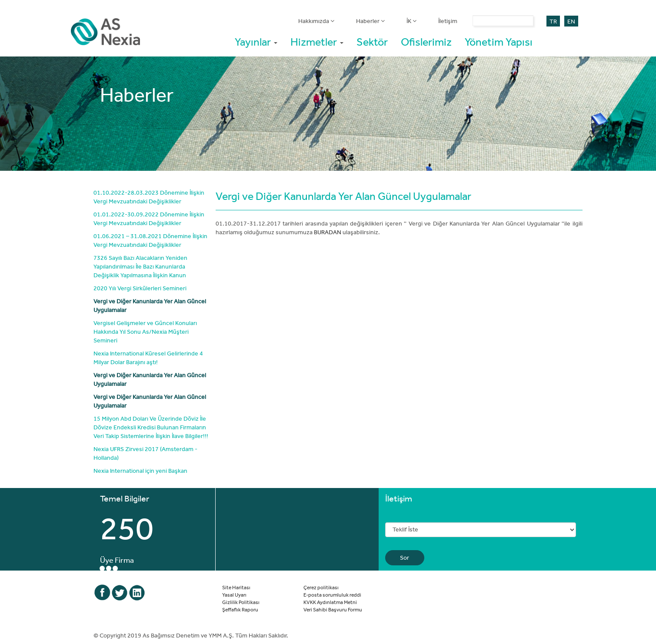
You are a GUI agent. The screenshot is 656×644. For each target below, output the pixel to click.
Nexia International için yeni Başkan (140, 471)
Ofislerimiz (426, 41)
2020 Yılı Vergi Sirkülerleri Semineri (140, 288)
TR (553, 21)
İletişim (448, 21)
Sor (405, 558)
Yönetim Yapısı (499, 41)
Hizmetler (317, 41)
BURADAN (328, 232)
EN (571, 21)
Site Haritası (236, 587)
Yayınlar (256, 41)
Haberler (370, 21)
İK (411, 21)
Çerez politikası (321, 587)
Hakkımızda (316, 21)
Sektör (372, 41)
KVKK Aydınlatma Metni (330, 602)
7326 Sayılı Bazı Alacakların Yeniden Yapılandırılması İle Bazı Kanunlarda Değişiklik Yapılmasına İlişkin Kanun (140, 266)
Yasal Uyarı (234, 594)
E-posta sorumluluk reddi (332, 594)
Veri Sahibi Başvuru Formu (333, 609)
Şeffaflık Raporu (240, 609)
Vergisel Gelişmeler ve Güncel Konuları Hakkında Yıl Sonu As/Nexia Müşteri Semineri (145, 332)
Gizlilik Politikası (241, 602)
